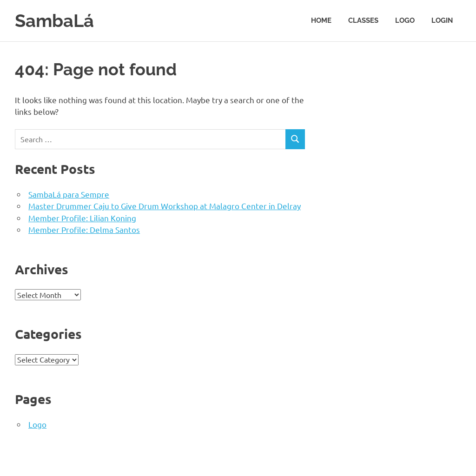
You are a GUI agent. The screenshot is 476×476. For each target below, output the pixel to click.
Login (442, 20)
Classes (363, 20)
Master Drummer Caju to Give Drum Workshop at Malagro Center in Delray (165, 206)
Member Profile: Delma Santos (84, 229)
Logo (405, 20)
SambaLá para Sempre (69, 194)
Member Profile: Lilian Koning (82, 218)
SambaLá (54, 21)
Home (321, 20)
